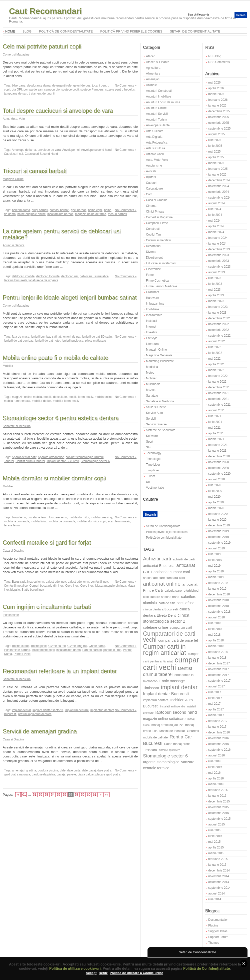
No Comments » (126, 86)
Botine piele (39, 646)
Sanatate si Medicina (17, 426)
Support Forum (218, 937)
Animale (151, 85)
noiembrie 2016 (219, 738)
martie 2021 (216, 439)
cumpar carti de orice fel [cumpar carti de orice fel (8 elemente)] (178, 640)
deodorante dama (39, 86)
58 (76, 795)
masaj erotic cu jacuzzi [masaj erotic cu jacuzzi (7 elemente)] (167, 725)
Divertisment (154, 258)
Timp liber (152, 470)
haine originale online (31, 214)
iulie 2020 (215, 485)
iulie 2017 (215, 692)
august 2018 (216, 617)
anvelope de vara (49, 150)
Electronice (153, 269)
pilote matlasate (95, 341)
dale (63, 770)
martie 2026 (216, 94)
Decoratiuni (154, 246)
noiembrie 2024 (219, 186)
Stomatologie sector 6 (95, 461)
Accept (91, 973)
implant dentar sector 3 (48, 710)
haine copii (95, 210)
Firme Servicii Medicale (161, 286)
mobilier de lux (41, 401)
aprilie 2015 (216, 847)
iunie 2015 (215, 836)
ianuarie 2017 (217, 727)
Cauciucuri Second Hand (41, 154)
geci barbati (79, 210)
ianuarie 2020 (217, 520)
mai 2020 (214, 497)
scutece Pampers (92, 90)
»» (106, 795)
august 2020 (216, 479)
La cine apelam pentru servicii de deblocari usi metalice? (62, 234)
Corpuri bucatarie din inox (46, 586)
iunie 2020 (215, 491)
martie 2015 (216, 853)
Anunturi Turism (156, 120)
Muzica (151, 390)
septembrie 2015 (219, 819)
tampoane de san (16, 94)
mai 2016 (214, 773)
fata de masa (21, 337)
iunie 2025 (215, 146)
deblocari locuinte (48, 276)
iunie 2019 (215, 560)
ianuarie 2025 (217, 175)
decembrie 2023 (219, 249)
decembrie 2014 (219, 870)
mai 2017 (214, 704)
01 (24, 795)
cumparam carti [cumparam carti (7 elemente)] (181, 628)
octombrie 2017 (219, 675)
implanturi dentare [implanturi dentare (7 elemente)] (156, 700)
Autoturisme (154, 166)
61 (94, 795)
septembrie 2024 (219, 198)
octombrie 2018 (219, 606)
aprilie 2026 (216, 88)
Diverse (151, 252)
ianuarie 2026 (217, 106)
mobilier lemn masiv (66, 401)
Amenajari (153, 79)
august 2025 (216, 134)
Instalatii (151, 321)
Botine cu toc (21, 646)
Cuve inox (87, 586)
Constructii (153, 229)
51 (34, 795)
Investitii (151, 332)
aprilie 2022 (216, 364)
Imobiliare (152, 309)
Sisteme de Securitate (161, 430)
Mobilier (8, 366)
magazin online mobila (27, 397)
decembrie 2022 (219, 318)
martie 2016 (216, 784)
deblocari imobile (23, 276)
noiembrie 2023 (219, 255)
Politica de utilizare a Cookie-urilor (136, 973)
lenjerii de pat (71, 337)
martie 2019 (216, 577)
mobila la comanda (17, 521)
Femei (150, 275)
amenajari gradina (24, 770)
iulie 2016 (215, 761)
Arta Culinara (155, 131)
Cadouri (151, 183)
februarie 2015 (218, 859)
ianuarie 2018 (217, 658)
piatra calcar (86, 774)
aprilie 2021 (216, 433)
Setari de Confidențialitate (195, 31)
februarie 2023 (218, 307)
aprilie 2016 (216, 778)
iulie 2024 (215, 209)
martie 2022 (216, 370)
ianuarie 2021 (217, 451)
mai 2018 (214, 635)
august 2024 (216, 203)
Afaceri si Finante (158, 62)
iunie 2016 (215, 767)
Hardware (152, 298)
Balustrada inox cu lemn (28, 582)
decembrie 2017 (219, 663)
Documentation (218, 920)
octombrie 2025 (219, 123)
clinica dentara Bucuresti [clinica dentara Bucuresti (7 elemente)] (160, 609)
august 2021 (216, 410)
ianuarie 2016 (217, 796)
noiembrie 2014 (219, 876)
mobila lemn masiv (81, 397)
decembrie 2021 (219, 387)
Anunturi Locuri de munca (163, 102)
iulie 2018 (215, 623)
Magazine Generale (159, 355)
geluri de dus (82, 86)
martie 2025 (216, 163)
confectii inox (99, 582)
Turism (150, 476)
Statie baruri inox (33, 590)
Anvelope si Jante (158, 125)
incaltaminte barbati (60, 214)
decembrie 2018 (219, 594)
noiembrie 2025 (219, 117)
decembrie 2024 (219, 180)
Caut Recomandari (45, 11)
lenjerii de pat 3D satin (97, 337)
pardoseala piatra (43, 774)
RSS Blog (215, 56)
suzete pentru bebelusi (120, 90)
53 (46, 795)
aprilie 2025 (216, 157)
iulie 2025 (215, 140)
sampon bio (52, 90)
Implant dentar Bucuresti (63, 461)
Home (10, 31)
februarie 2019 (218, 583)
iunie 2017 (215, 698)
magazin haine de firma (91, 214)
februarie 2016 (218, 790)
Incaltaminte (11, 615)
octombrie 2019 (219, 537)
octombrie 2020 (219, 468)
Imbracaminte (155, 304)
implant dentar (21, 710)
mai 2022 (214, 359)
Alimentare (153, 74)
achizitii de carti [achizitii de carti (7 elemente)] (184, 559)
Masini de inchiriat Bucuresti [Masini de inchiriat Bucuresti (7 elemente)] (179, 731)
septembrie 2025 (219, 129)
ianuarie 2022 (217, 382)
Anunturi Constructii (159, 91)
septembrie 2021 (219, 405)
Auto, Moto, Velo (14, 119)
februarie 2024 (218, 238)
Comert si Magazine (16, 55)
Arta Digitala (154, 137)
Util (148, 482)
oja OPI (17, 90)
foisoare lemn (58, 517)
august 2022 (216, 341)
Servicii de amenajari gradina (40, 731)
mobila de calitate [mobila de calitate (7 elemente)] (155, 737)
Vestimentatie (155, 488)
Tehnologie (153, 459)
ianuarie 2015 (217, 865)
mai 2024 (214, 221)
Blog (27, 31)
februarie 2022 (218, 376)
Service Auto (154, 413)
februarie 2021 (218, 445)
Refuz (103, 973)
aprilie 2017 (216, 709)
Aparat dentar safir (24, 457)
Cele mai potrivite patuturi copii (42, 47)
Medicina (152, 367)
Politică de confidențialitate (66, 31)
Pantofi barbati (92, 650)
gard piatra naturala (17, 774)
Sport (150, 442)
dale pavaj (89, 770)
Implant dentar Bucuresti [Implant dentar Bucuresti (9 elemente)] (166, 694)
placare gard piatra (108, 774)
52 (40, 795)
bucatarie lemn (38, 517)
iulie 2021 (215, 416)
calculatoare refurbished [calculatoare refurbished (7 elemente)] (181, 591)
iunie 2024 (215, 215)
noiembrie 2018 (219, 600)
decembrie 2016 (219, 732)
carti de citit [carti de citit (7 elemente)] (166, 603)
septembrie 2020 (219, 474)
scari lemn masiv (119, 521)
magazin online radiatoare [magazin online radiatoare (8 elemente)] (164, 719)
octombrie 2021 (219, 399)
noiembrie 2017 (219, 669)
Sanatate (152, 396)
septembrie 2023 (219, 267)
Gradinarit (153, 292)
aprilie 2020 (216, 502)
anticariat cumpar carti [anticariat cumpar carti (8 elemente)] (172, 572)
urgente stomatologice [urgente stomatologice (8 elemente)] (161, 762)
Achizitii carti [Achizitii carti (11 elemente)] (157, 559)
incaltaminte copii (43, 650)
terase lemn (12, 525)
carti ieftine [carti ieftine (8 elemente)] (185, 603)
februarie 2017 (218, 721)
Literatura (152, 344)
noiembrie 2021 (219, 393)
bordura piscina (48, 770)
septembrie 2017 (219, 681)
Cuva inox (72, 586)
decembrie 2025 (219, 111)
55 (58, 795)
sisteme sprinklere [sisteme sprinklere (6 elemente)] (169, 750)
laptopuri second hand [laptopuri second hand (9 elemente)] (176, 712)
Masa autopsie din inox (111, 586)
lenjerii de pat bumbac (19, 341)
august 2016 (216, 755)
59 (82, 795)
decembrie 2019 (219, 525)
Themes (214, 943)
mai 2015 (214, 842)
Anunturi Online (156, 108)
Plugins (213, 925)
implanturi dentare (77, 710)
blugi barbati (40, 210)
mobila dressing (101, 517)
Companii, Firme (157, 223)
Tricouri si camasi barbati (35, 171)
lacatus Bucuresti (15, 280)
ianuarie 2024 (217, 244)
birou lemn (19, 517)
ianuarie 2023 (217, 313)
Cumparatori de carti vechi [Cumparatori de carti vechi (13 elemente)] (169, 637)
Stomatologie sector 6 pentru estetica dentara (61, 418)
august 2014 (216, 893)
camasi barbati (59, 210)
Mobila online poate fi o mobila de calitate (55, 358)
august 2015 (216, 824)
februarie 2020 (218, 514)
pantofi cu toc (112, 650)
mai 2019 (214, 566)
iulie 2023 (215, 278)
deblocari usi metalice (94, 276)
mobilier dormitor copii (92, 521)
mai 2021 (214, 428)
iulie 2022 (215, 347)
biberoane (19, 86)
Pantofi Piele (22, 654)
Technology (154, 453)
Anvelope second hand (96, 150)
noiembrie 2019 (219, 531)
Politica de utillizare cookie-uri (75, 968)
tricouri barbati (117, 214)
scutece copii (70, 90)
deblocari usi (70, 276)
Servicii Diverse (156, 424)
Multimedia (153, 384)
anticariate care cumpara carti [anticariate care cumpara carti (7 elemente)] (164, 578)
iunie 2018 (215, 629)
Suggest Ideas (218, 931)
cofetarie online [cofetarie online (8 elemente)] (155, 627)
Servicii (151, 419)
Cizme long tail (77, 646)
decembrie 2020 (219, 456)
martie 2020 (216, 508)
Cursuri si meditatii (158, 240)
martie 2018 (216, 646)
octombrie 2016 (219, 744)
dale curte (74, 770)
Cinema (151, 206)
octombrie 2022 (219, 330)
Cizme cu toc (57, 646)
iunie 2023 (215, 284)
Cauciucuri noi (13, 154)
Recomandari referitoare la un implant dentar (60, 671)
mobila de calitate (55, 397)
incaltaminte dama (68, 650)
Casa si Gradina (13, 551)
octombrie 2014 (219, 882)
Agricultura (153, 68)
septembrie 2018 (219, 612)
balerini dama (21, 210)
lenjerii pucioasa (72, 341)
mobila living (39, 521)
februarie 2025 (218, 169)
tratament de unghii (42, 94)
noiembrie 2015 (219, 807)
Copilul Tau (153, 235)
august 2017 (216, 686)
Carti (149, 194)
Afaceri (151, 56)
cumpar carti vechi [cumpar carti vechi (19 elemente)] (171, 664)
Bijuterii (151, 177)
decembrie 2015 (219, 801)
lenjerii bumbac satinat (46, 337)
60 (88, 795)
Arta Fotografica (157, 143)
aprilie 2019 (216, 571)
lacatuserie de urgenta (43, 280)
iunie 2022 (215, 353)
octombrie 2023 (219, 261)
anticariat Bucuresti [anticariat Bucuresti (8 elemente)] (159, 566)
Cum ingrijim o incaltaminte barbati (47, 607)
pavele (71, 774)
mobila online (104, 397)
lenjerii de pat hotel (48, 341)
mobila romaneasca (17, 401)
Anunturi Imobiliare (158, 97)
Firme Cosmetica (157, 281)
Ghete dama (97, 646)
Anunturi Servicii (14, 245)
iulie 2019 (215, 554)
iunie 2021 (215, 422)
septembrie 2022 (219, 336)
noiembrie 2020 (219, 462)
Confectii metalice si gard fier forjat (47, 543)
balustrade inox (56, 582)
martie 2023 (216, 301)
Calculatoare (154, 189)
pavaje (61, 774)
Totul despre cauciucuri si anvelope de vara (58, 111)
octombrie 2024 (219, 192)
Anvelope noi (71, 150)
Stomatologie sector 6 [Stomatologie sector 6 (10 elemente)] (165, 756)
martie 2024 (216, 232)
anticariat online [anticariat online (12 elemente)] (162, 584)
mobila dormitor (79, 517)
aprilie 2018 (216, 640)
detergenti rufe (62, 86)
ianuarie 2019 (217, 589)
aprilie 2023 (216, 295)
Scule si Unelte (156, 407)
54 (52, 795)
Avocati (151, 171)
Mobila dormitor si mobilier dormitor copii (54, 478)
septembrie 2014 (219, 888)
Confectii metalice (16, 586)
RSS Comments (219, 62)
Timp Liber (153, 465)
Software (152, 436)
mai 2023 (214, 290)
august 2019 (216, 548)
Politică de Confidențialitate (207, 968)
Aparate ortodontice (51, 457)
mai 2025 (214, 152)
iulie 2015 (215, 830)
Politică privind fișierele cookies (131, 31)
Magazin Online (13, 179)
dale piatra (104, 770)
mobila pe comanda (62, 521)
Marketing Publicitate (160, 361)
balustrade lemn (78, 582)
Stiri (149, 447)
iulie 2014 (215, 899)
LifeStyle (152, 338)
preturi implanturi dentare (35, 714)
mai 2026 (214, 83)
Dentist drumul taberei (30, 461)
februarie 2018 (218, 652)
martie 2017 (216, 715)
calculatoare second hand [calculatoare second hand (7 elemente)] (161, 597)
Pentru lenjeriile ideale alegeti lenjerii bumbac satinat (70, 298)
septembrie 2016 (219, 750)
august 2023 (216, 272)
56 (64, 795)
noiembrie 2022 (219, 324)
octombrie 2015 (219, 813)
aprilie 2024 (216, 226)
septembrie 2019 (219, 543)
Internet (151, 327)
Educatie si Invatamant (161, 263)
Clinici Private (155, 212)
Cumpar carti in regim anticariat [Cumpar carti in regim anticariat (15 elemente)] (164, 650)
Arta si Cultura (155, 148)
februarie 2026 (218, 100)
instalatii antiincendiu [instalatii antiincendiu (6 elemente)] (172, 706)
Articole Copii (155, 154)
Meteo (150, 373)
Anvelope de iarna (24, 150)
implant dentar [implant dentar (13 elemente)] (179, 687)
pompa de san (33, 90)
